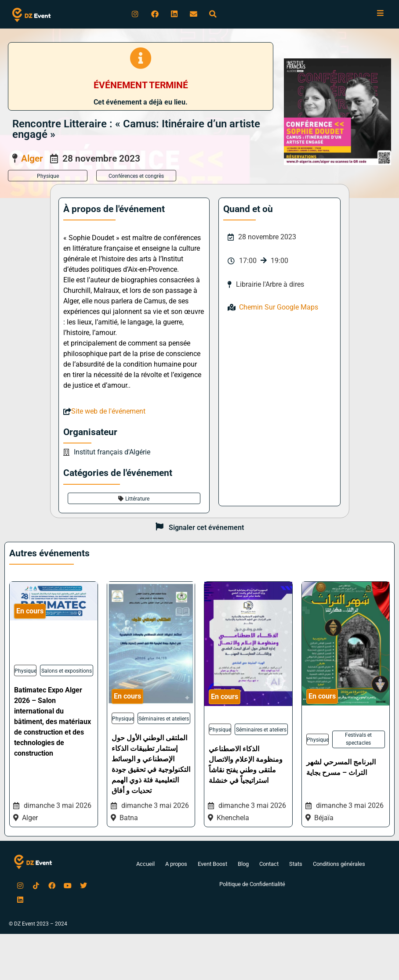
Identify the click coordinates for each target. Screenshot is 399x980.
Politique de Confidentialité (252, 886)
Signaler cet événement (206, 528)
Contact (270, 865)
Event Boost (209, 865)
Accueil (137, 865)
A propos (170, 865)
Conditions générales (345, 865)
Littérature (137, 500)
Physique (48, 177)
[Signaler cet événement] (160, 529)
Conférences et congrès (136, 177)
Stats (299, 865)
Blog (242, 865)
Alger (32, 159)
